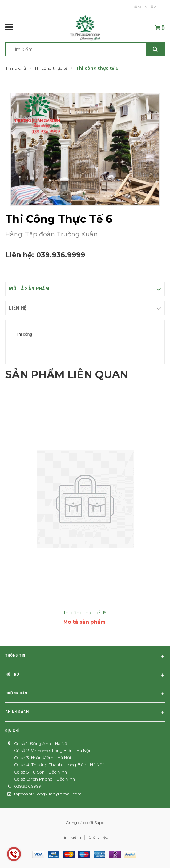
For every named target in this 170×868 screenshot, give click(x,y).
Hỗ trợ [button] (85, 676)
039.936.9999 (61, 255)
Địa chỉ (12, 731)
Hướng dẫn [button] (85, 694)
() (160, 28)
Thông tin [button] (85, 657)
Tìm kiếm (71, 837)
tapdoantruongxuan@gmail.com (48, 794)
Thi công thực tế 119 (85, 612)
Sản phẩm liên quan (67, 375)
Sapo (99, 823)
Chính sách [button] (85, 713)
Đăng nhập (144, 7)
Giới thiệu (98, 837)
